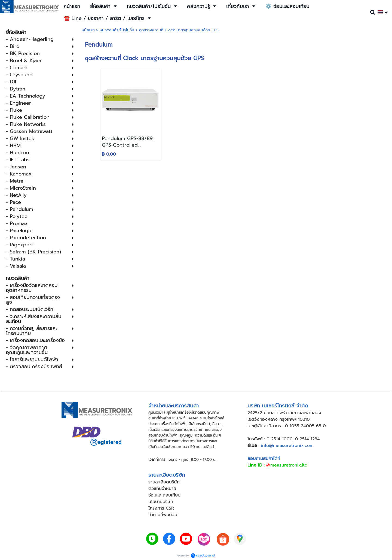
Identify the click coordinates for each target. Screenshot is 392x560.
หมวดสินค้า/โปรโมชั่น (117, 30)
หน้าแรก (88, 30)
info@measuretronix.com (287, 446)
